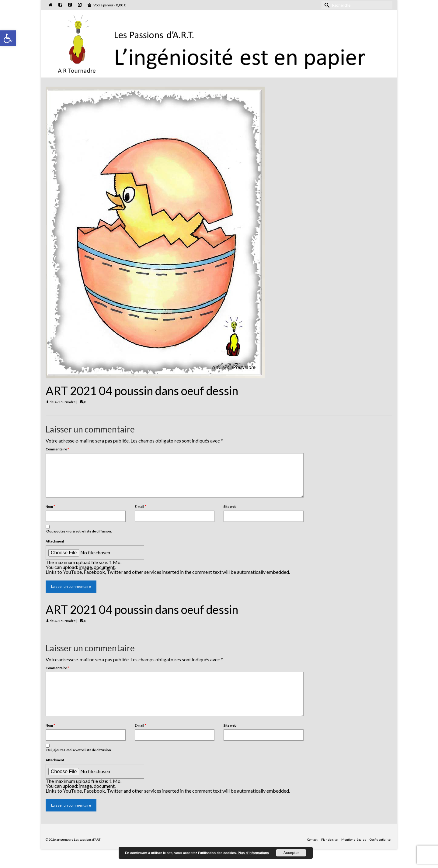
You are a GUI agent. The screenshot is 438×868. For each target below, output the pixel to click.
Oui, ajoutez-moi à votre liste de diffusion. (79, 529)
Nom (50, 506)
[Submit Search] (326, 5)
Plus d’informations (253, 853)
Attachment (55, 541)
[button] (8, 38)
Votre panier (107, 5)
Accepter (291, 853)
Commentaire (57, 449)
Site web (230, 506)
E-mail (141, 506)
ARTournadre (65, 402)
